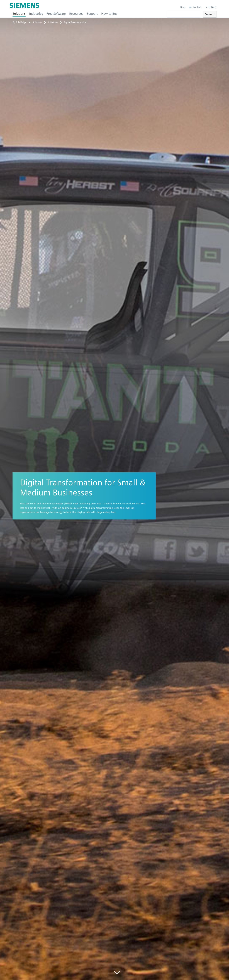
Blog (183, 7)
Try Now (211, 7)
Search (210, 14)
